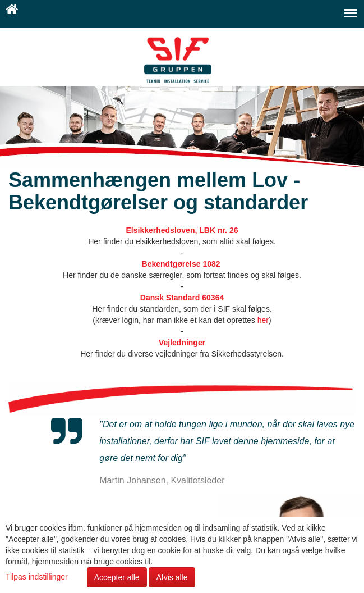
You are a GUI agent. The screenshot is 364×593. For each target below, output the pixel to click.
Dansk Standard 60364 (182, 298)
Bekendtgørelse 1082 (182, 264)
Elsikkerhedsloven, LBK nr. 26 (182, 230)
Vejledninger (182, 343)
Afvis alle (172, 577)
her (263, 320)
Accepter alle (117, 577)
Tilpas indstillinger (38, 577)
